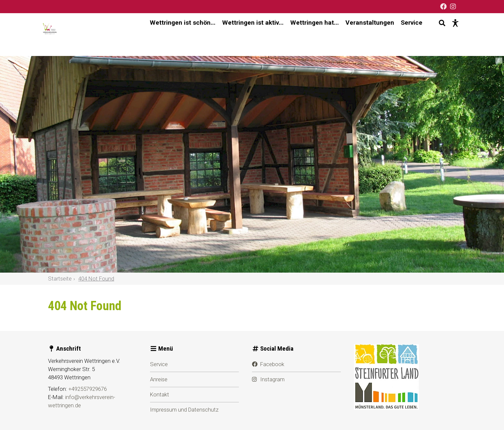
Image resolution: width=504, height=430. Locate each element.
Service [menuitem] (406, 34)
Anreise (159, 379)
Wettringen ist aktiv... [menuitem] (247, 34)
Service (159, 364)
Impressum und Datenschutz (184, 410)
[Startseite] (63, 35)
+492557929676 (88, 389)
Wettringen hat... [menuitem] (309, 34)
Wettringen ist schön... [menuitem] (177, 34)
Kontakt (160, 394)
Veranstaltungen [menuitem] (364, 34)
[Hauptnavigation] (280, 35)
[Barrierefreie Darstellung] (449, 35)
